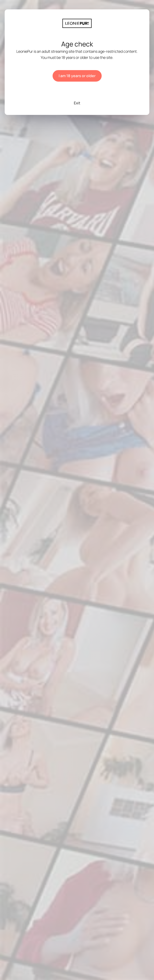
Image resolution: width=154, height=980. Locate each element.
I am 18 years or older (77, 76)
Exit (77, 103)
